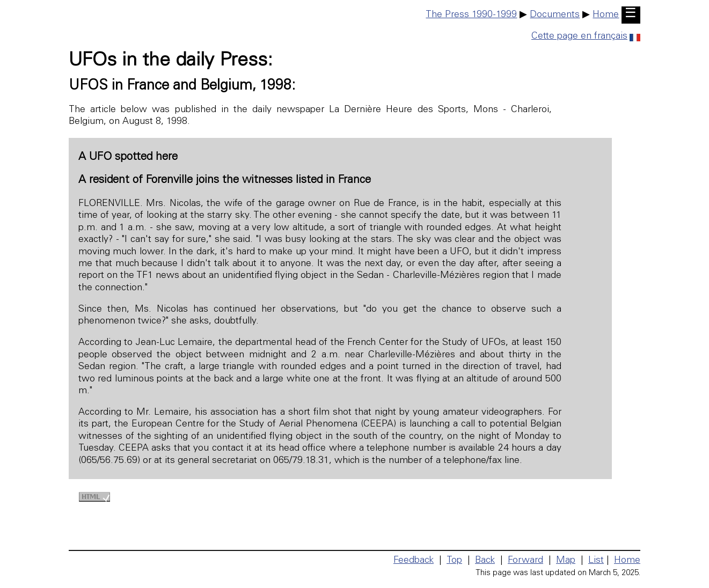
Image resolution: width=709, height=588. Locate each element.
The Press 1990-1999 (471, 15)
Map (566, 561)
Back (485, 561)
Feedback (414, 561)
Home (606, 15)
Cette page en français (586, 36)
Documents (555, 15)
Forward (525, 561)
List (596, 561)
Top (454, 561)
